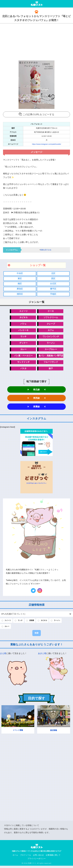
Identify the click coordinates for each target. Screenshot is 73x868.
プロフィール (26, 857)
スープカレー (51, 350)
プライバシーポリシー (37, 861)
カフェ (51, 331)
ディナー (23, 344)
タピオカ (23, 318)
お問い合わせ (38, 857)
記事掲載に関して (53, 857)
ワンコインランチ (51, 337)
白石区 (53, 284)
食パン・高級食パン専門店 (51, 357)
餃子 (51, 370)
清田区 (20, 294)
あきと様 (42, 656)
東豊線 (36, 408)
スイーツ (23, 312)
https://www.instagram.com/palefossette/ (47, 144)
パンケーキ (23, 331)
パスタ (23, 370)
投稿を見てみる (46, 250)
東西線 (36, 399)
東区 (20, 279)
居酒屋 (34, 622)
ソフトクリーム (51, 318)
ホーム (15, 857)
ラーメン (51, 344)
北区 (53, 274)
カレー (23, 350)
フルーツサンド (51, 363)
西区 (53, 279)
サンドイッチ (23, 363)
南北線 (36, 391)
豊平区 (53, 289)
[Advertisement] (36, 41)
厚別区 (20, 289)
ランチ (23, 337)
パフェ (23, 325)
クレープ (51, 325)
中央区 (20, 274)
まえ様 (3, 656)
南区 (20, 284)
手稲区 (53, 294)
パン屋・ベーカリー (23, 357)
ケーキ (51, 312)
